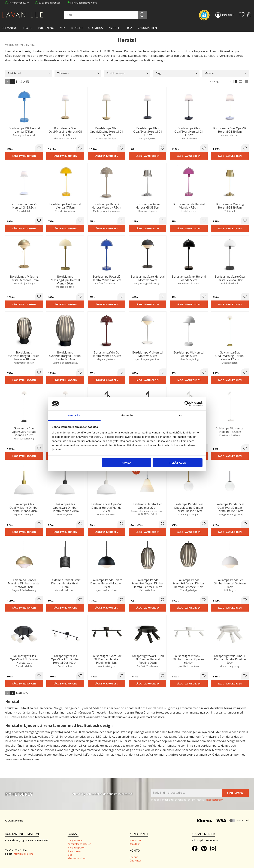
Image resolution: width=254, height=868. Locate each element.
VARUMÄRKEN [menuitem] (147, 28)
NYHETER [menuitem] (115, 28)
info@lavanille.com (23, 854)
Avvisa (126, 463)
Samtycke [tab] (74, 415)
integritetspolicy (215, 800)
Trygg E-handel (75, 840)
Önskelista (135, 861)
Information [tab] (127, 415)
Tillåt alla (178, 463)
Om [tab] (180, 415)
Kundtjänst (135, 840)
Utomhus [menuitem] (96, 28)
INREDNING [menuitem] (46, 28)
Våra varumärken (77, 858)
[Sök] (142, 15)
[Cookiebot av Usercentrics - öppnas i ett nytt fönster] (187, 404)
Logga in (134, 857)
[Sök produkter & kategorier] (105, 15)
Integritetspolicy (76, 848)
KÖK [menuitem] (62, 28)
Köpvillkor (135, 844)
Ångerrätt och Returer (79, 844)
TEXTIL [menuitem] (28, 28)
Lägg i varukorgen (24, 156)
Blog (70, 855)
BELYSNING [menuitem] (9, 28)
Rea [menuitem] (130, 28)
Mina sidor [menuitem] (228, 15)
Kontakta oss (74, 851)
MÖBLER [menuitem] (77, 28)
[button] (242, 15)
